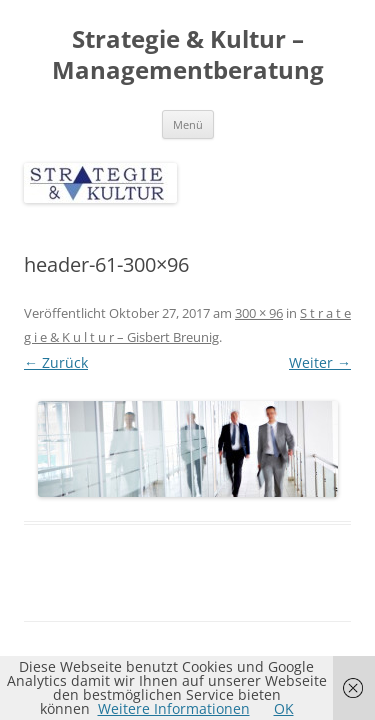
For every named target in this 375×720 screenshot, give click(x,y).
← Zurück (56, 362)
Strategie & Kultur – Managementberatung (188, 55)
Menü (188, 124)
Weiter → (320, 362)
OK (284, 708)
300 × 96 (259, 313)
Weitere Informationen (174, 708)
